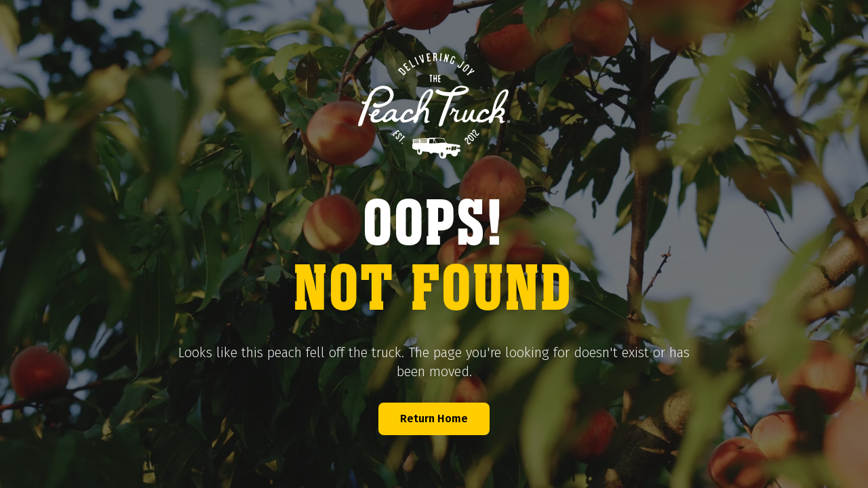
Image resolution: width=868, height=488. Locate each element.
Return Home (434, 419)
